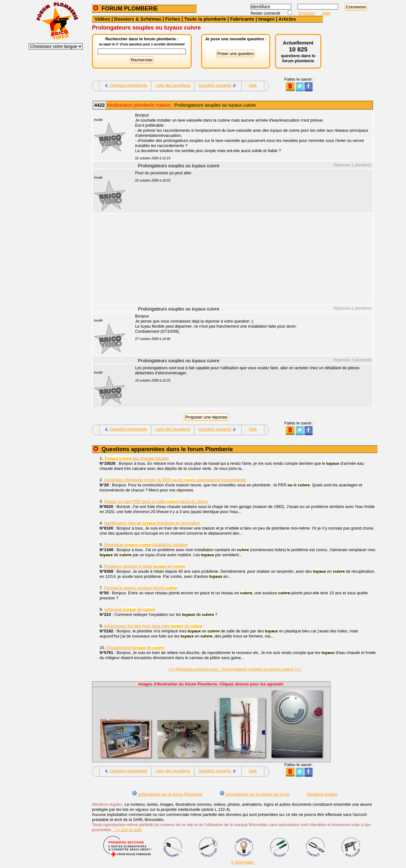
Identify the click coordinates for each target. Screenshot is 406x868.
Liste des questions (173, 85)
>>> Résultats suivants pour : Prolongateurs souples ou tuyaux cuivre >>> (235, 669)
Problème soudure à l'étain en (145, 566)
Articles (287, 19)
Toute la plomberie (205, 19)
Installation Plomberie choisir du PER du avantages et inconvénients (175, 480)
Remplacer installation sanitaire (146, 545)
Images (266, 19)
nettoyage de (129, 609)
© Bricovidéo (243, 862)
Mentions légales (322, 794)
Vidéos (102, 19)
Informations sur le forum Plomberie (167, 794)
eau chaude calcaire (136, 458)
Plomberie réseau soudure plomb (141, 588)
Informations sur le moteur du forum (255, 794)
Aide (326, 13)
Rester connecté (266, 13)
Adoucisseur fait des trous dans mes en (153, 626)
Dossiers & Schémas (138, 19)
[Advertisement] (251, 259)
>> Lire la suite (127, 830)
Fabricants (242, 19)
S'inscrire (307, 13)
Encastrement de (135, 648)
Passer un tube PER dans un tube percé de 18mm (156, 501)
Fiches (173, 19)
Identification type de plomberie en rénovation (152, 523)
